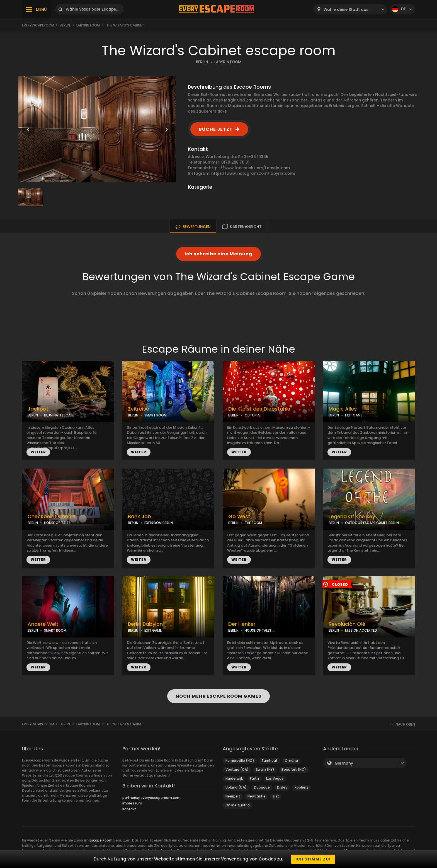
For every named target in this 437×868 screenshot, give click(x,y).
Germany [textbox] (344, 763)
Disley (282, 787)
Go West (239, 517)
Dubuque (262, 787)
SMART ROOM (156, 415)
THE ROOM (253, 523)
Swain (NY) (265, 769)
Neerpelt (233, 796)
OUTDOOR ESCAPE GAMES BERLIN (372, 523)
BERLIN (202, 62)
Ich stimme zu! (313, 859)
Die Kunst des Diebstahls (259, 409)
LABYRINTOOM (228, 62)
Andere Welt (43, 624)
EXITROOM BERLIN (159, 523)
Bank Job (139, 517)
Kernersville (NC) (240, 761)
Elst (276, 796)
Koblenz (301, 787)
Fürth (254, 778)
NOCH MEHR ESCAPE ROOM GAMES (219, 696)
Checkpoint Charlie (52, 517)
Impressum (132, 803)
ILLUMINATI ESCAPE (59, 415)
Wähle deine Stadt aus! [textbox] (347, 10)
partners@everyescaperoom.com (151, 798)
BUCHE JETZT (216, 129)
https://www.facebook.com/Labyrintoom (249, 168)
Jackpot (38, 409)
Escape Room (101, 840)
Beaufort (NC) (294, 769)
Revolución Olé (347, 624)
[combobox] (350, 9)
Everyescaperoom (38, 25)
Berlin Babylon (145, 624)
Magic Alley (343, 409)
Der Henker (242, 624)
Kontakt (129, 809)
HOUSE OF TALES (57, 523)
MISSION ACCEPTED (361, 630)
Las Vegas (275, 778)
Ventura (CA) (237, 769)
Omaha (291, 761)
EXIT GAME (354, 415)
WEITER (38, 452)
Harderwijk (234, 778)
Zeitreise (139, 409)
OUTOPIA (252, 415)
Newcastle (257, 796)
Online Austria (238, 805)
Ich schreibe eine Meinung (219, 254)
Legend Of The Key (352, 517)
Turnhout (270, 761)
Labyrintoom (88, 25)
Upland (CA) (236, 787)
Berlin (65, 25)
